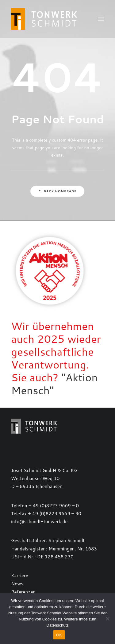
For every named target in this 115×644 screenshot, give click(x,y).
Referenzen (23, 592)
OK (59, 635)
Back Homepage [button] (57, 191)
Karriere (20, 576)
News (17, 584)
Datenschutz (57, 625)
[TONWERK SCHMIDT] (44, 19)
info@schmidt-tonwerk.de (39, 522)
